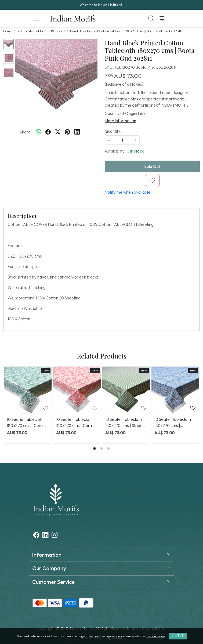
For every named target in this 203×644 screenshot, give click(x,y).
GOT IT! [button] (178, 636)
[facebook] (48, 132)
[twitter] (58, 132)
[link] (151, 18)
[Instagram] (55, 536)
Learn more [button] (156, 636)
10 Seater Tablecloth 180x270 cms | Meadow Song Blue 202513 (173, 423)
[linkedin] (77, 132)
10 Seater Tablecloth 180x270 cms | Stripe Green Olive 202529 (124, 423)
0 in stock (135, 151)
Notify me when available (128, 192)
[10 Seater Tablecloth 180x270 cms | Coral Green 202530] (28, 390)
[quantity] (122, 140)
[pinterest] (67, 132)
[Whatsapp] (38, 132)
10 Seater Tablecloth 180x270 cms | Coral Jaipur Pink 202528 (74, 423)
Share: (26, 132)
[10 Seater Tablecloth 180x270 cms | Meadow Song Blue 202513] (175, 390)
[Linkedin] (46, 536)
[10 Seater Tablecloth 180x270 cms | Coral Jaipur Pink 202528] (77, 390)
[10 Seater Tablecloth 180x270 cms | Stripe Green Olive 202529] (126, 390)
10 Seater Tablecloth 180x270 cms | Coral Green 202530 (25, 423)
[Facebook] (36, 536)
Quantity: (113, 131)
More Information (120, 121)
